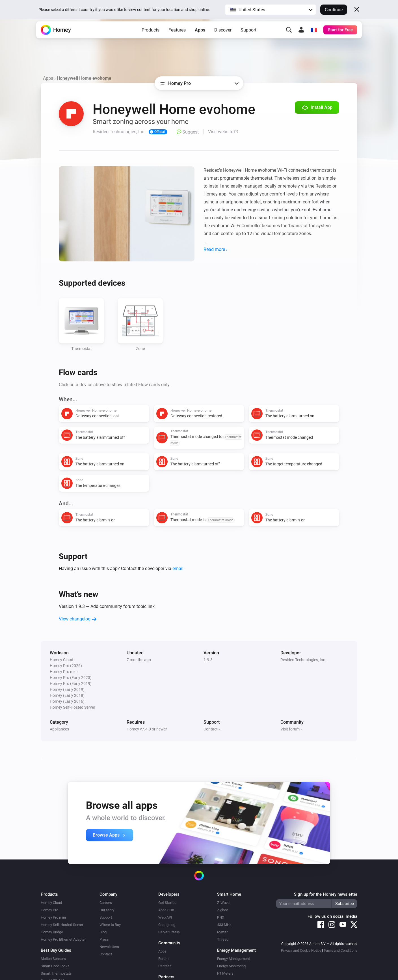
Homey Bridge (52, 932)
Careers (106, 903)
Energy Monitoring (231, 966)
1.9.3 (208, 660)
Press (104, 939)
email (178, 569)
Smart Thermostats (56, 973)
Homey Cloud (51, 903)
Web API (165, 917)
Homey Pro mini (53, 917)
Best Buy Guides (56, 950)
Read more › (216, 249)
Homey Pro (49, 910)
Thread (223, 939)
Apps (200, 37)
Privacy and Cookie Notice (301, 951)
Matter (222, 932)
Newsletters (109, 947)
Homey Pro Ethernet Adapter (63, 939)
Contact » (212, 729)
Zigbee (223, 910)
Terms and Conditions (340, 951)
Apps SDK (166, 910)
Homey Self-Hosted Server (62, 925)
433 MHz (224, 925)
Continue (334, 10)
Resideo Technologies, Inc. (303, 660)
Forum (163, 959)
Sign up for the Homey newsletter (326, 894)
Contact (106, 954)
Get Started (167, 903)
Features (177, 37)
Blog (103, 932)
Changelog (167, 925)
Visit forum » (291, 729)
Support (248, 37)
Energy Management (233, 959)
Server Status (169, 932)
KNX (221, 917)
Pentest (165, 966)
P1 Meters (225, 973)
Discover (223, 37)
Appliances (59, 729)
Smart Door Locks (55, 966)
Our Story (107, 910)
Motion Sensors (53, 959)
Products (151, 37)
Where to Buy (110, 925)
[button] (271, 10)
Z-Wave (223, 903)
